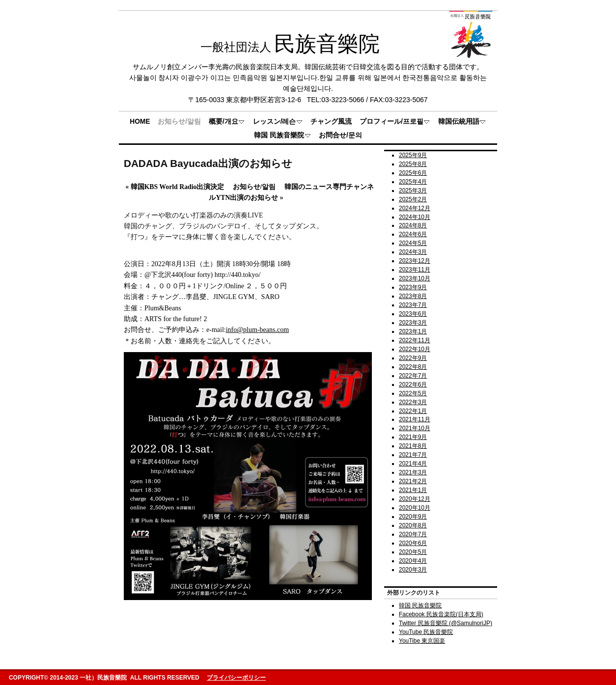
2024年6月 (413, 234)
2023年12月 (415, 261)
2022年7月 (413, 376)
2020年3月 (413, 570)
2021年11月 (415, 419)
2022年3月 (413, 402)
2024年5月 (413, 243)
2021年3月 (413, 472)
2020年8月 (413, 525)
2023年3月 (413, 323)
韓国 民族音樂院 (420, 605)
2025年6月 (413, 173)
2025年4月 (413, 182)
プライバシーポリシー (236, 678)
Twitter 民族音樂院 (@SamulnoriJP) (446, 623)
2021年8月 (413, 446)
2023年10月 (415, 278)
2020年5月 (413, 552)
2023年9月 (413, 287)
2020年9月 (413, 517)
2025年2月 (413, 199)
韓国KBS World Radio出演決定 (175, 187)
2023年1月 (413, 331)
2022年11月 (415, 340)
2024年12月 (415, 208)
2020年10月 (415, 508)
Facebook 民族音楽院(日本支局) (441, 614)
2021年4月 (413, 464)
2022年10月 (415, 349)
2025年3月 (413, 191)
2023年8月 (413, 296)
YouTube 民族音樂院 (426, 632)
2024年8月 (413, 225)
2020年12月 (415, 499)
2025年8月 (413, 164)
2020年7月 (413, 534)
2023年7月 (413, 305)
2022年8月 (413, 367)
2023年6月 (413, 314)
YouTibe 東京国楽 (422, 641)
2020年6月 (413, 543)
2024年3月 (413, 252)
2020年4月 (413, 561)
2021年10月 (415, 428)
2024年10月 (415, 217)
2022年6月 (413, 384)
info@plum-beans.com (257, 330)
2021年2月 (413, 481)
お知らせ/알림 (254, 187)
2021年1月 (413, 490)
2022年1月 (413, 411)
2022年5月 (413, 393)
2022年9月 (413, 358)
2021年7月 (413, 455)
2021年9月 (413, 437)
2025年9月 (413, 155)
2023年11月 (415, 270)
